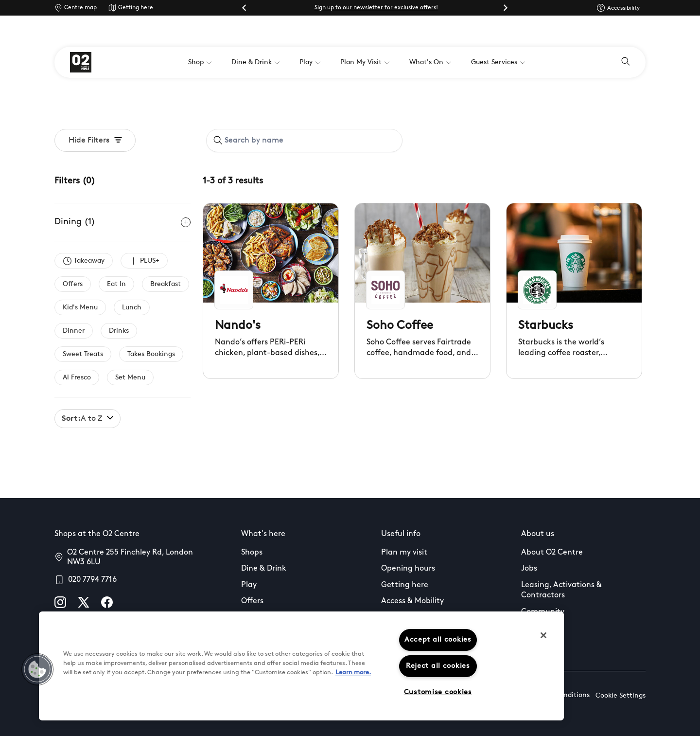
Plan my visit (404, 553)
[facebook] (107, 602)
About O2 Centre (552, 553)
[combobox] (304, 141)
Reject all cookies (438, 666)
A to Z (87, 419)
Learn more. (353, 673)
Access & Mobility (412, 601)
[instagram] (60, 602)
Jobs (529, 569)
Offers (252, 601)
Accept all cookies (438, 640)
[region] (301, 666)
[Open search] (626, 62)
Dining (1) (122, 222)
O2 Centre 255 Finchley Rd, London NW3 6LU (130, 557)
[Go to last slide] (245, 8)
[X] (84, 602)
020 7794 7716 (92, 580)
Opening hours (408, 569)
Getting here (136, 8)
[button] (37, 669)
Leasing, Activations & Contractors (561, 591)
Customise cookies (438, 692)
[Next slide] (505, 8)
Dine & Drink (264, 569)
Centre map (80, 8)
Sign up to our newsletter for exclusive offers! (376, 8)
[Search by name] (310, 141)
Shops (252, 553)
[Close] (543, 635)
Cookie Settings (621, 696)
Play (249, 585)
